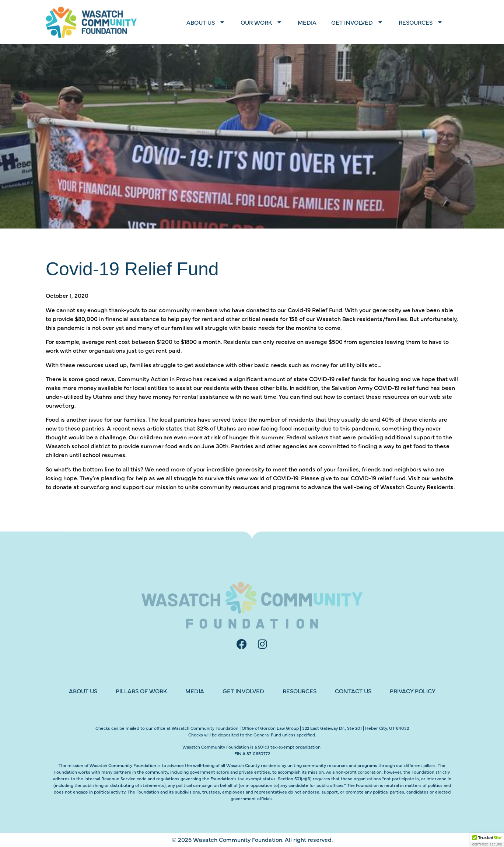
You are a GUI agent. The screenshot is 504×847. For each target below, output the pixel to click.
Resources (421, 22)
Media (307, 22)
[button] (487, 840)
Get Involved (358, 22)
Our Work (262, 22)
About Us (206, 22)
